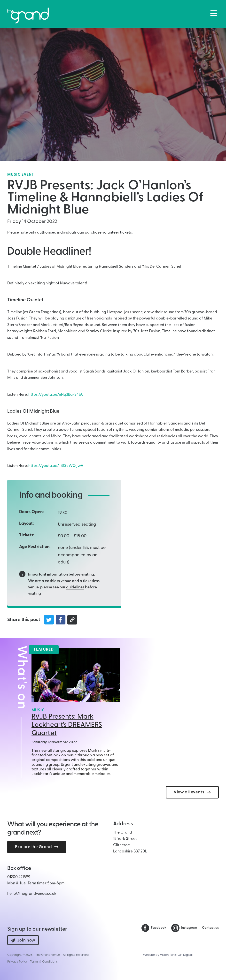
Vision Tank (168, 955)
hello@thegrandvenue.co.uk (32, 894)
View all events (192, 792)
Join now (23, 940)
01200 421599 (19, 877)
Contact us (210, 928)
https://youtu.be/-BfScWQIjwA (56, 466)
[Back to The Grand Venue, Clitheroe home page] (28, 15)
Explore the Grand (37, 847)
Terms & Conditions (44, 962)
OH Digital (185, 955)
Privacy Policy (17, 962)
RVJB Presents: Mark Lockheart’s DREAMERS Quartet (67, 725)
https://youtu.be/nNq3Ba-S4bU (56, 395)
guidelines (75, 587)
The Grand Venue (48, 955)
